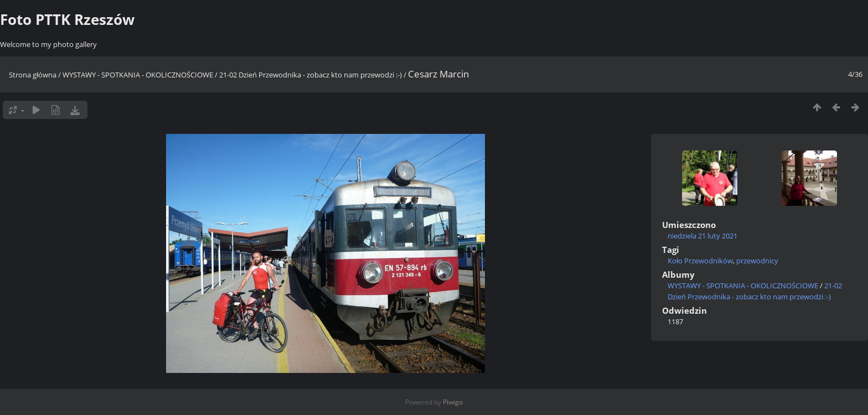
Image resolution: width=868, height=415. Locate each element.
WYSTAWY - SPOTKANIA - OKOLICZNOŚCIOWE (138, 75)
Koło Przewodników (700, 261)
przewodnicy (757, 261)
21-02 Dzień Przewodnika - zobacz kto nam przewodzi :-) (311, 75)
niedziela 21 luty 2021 (702, 236)
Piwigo (453, 402)
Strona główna (33, 75)
